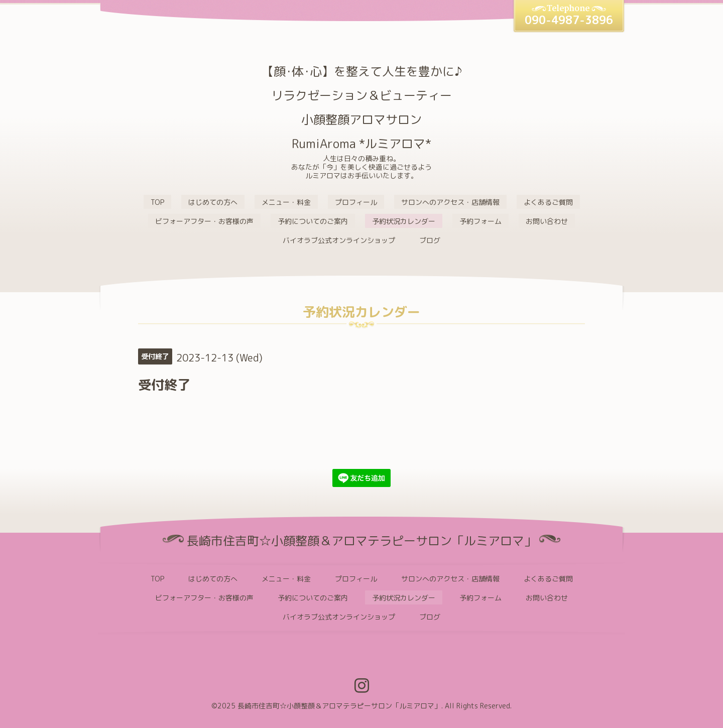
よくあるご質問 (548, 202)
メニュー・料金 (286, 202)
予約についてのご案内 (313, 221)
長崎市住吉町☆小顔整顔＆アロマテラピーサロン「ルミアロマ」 (339, 706)
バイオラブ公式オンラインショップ (339, 240)
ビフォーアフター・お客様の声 (204, 221)
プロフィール (356, 202)
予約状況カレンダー (404, 221)
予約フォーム (480, 221)
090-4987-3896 (569, 20)
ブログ (430, 240)
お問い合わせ (547, 221)
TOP (157, 202)
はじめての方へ (213, 202)
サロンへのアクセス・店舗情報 (450, 202)
